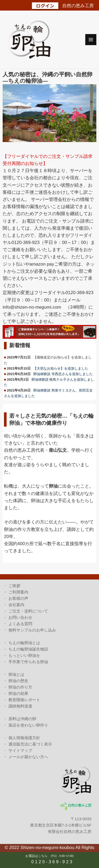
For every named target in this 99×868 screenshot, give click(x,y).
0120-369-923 (53, 862)
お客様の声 (18, 598)
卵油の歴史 (18, 681)
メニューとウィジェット (91, 40)
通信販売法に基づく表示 (30, 744)
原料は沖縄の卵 (22, 719)
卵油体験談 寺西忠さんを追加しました (63, 374)
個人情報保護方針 (24, 738)
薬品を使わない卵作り (28, 725)
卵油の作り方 (20, 687)
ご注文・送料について (28, 611)
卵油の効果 (18, 693)
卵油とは (16, 674)
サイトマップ (20, 750)
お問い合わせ (20, 617)
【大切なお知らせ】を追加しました (61, 368)
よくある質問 (20, 624)
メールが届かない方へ (28, 757)
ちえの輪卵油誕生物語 (28, 649)
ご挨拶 (14, 586)
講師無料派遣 (20, 706)
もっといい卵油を (24, 655)
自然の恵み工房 (78, 6)
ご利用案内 (18, 592)
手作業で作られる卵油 (28, 662)
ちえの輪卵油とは (24, 643)
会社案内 (16, 605)
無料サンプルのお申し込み (32, 630)
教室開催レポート (24, 700)
